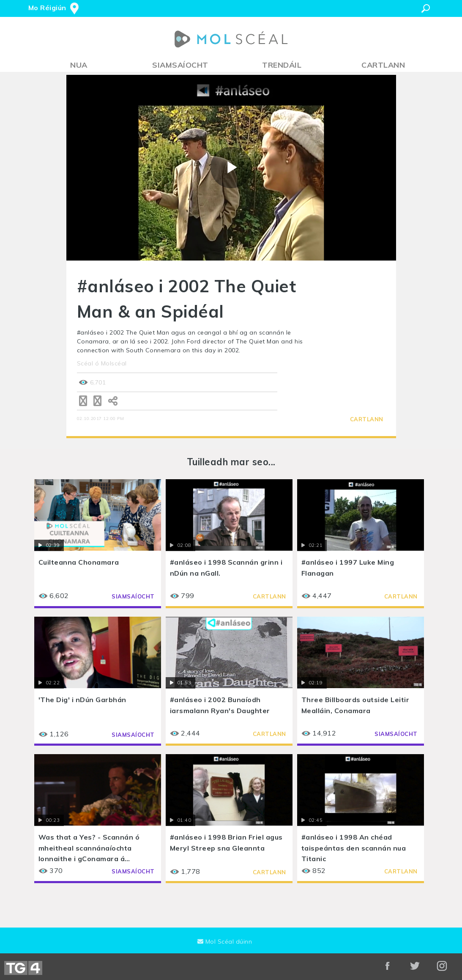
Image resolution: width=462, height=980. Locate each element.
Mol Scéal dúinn (225, 942)
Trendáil (282, 65)
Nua (79, 65)
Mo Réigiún (47, 8)
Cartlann (383, 65)
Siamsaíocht (180, 65)
